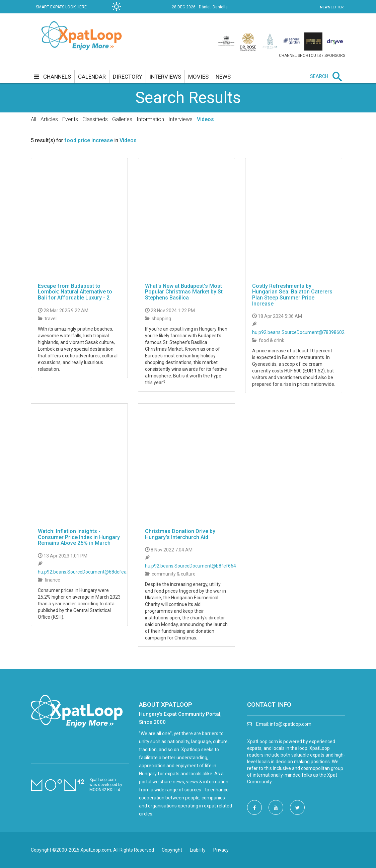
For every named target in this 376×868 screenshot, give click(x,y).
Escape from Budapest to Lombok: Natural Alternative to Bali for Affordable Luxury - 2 (75, 292)
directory (128, 77)
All (33, 119)
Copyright (172, 850)
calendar (92, 77)
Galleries (122, 119)
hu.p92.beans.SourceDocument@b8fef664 (191, 566)
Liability (198, 850)
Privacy (221, 850)
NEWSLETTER (332, 7)
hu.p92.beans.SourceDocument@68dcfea (82, 572)
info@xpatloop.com (291, 724)
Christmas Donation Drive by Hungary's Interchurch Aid (180, 534)
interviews (165, 77)
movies (198, 77)
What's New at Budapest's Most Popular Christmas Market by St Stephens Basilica (184, 292)
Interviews (180, 119)
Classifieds (95, 119)
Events (70, 119)
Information (150, 119)
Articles (49, 119)
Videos (205, 119)
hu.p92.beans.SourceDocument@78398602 (298, 332)
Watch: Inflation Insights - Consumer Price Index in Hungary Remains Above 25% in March (79, 537)
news (223, 77)
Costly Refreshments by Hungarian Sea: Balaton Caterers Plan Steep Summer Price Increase (292, 295)
